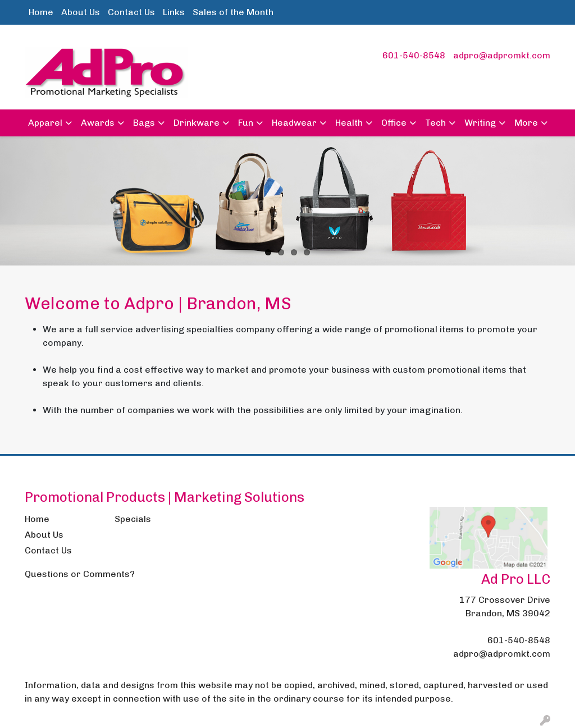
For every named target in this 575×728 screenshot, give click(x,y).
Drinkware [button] (197, 123)
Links (174, 12)
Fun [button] (246, 123)
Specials (133, 519)
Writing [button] (480, 123)
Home (41, 12)
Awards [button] (98, 123)
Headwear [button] (294, 123)
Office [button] (394, 123)
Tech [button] (435, 123)
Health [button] (349, 123)
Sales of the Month (233, 12)
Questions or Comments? (80, 574)
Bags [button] (144, 123)
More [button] (526, 123)
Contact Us (131, 12)
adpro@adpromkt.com (502, 55)
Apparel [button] (45, 123)
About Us (81, 12)
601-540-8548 (414, 55)
